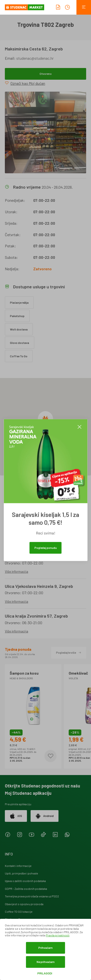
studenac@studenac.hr (35, 58)
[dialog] (45, 949)
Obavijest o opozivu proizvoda (24, 904)
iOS (16, 816)
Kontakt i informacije (18, 866)
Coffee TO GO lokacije (19, 912)
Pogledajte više (69, 652)
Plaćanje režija (19, 302)
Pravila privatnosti (58, 935)
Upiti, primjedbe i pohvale (21, 873)
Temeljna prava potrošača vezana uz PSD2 (32, 896)
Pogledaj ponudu (46, 548)
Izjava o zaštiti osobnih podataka (25, 881)
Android (45, 816)
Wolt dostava (19, 329)
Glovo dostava (20, 343)
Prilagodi (45, 973)
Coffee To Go (19, 356)
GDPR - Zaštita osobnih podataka (26, 889)
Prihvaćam (45, 948)
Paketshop (17, 316)
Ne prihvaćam (46, 962)
